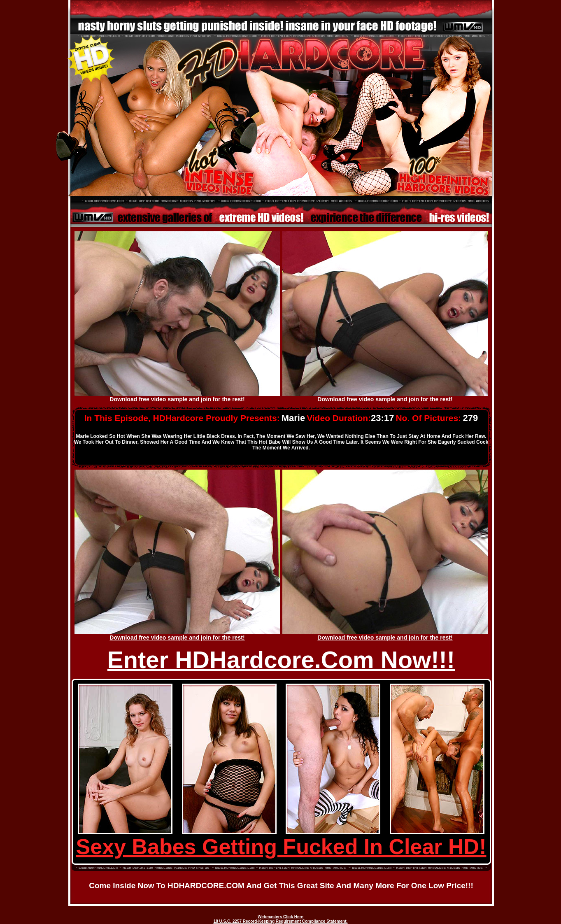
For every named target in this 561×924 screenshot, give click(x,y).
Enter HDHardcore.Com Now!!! (281, 660)
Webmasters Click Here (280, 917)
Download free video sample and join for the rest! (177, 399)
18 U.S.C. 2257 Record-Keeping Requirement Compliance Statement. (281, 921)
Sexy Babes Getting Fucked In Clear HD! (281, 847)
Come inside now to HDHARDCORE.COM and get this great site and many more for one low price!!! (281, 886)
